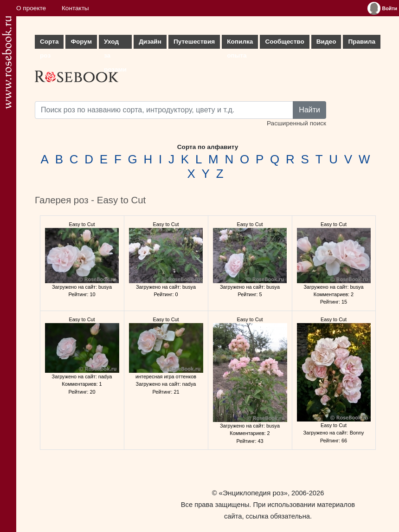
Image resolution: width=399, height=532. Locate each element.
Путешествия (194, 42)
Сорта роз (49, 43)
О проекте (31, 8)
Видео (326, 42)
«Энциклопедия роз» (253, 493)
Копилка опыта (240, 43)
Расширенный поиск (296, 123)
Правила (362, 42)
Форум (81, 42)
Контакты (75, 8)
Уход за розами (115, 43)
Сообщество (284, 42)
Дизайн (150, 42)
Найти (309, 110)
